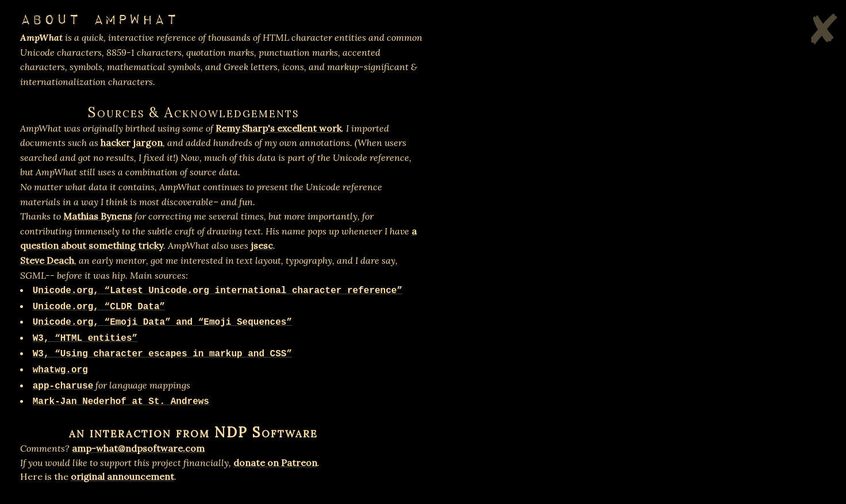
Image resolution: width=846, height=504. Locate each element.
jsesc (262, 245)
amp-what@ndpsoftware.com (138, 448)
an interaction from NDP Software (193, 432)
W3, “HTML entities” (85, 338)
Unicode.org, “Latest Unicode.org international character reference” (218, 291)
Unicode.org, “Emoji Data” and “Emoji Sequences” (162, 322)
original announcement (122, 476)
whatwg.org (60, 370)
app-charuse (63, 386)
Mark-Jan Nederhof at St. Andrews (121, 402)
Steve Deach (47, 260)
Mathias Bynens (98, 216)
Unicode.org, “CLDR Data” (99, 307)
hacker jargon (132, 143)
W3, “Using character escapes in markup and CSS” (162, 354)
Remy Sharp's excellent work (278, 128)
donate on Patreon (275, 463)
